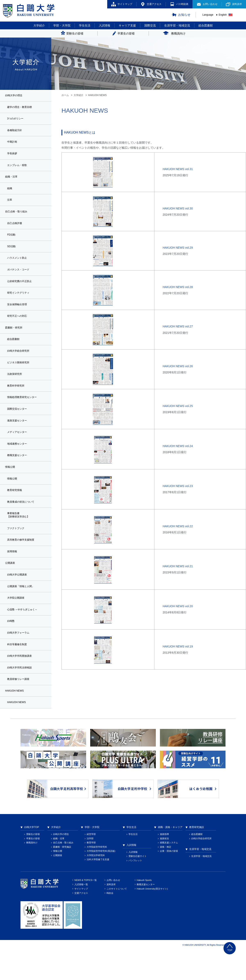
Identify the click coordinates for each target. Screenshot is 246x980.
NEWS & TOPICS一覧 (86, 909)
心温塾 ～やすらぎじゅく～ (25, 634)
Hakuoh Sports (144, 909)
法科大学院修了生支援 (98, 888)
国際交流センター (19, 424)
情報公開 (13, 496)
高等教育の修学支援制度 (23, 561)
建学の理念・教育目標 (22, 108)
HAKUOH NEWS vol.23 (178, 486)
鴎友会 (110, 922)
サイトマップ (125, 4)
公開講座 (58, 884)
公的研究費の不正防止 (22, 290)
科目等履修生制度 (19, 670)
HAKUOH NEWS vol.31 (178, 169)
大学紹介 (39, 25)
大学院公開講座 (17, 622)
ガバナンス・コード (20, 278)
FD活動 (12, 241)
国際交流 (150, 25)
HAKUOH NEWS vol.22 (178, 526)
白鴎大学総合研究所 (20, 363)
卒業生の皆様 (33, 867)
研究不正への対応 (19, 327)
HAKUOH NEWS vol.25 (178, 406)
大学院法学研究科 (96, 884)
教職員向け (32, 871)
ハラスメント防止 (19, 266)
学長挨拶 (13, 157)
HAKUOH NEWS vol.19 (178, 646)
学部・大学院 (62, 25)
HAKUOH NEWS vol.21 (178, 566)
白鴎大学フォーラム (20, 658)
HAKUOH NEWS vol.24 (178, 446)
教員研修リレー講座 (20, 707)
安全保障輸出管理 (19, 314)
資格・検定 (166, 876)
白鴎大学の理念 (61, 863)
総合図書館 (206, 25)
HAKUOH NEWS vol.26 (178, 366)
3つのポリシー (17, 120)
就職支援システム (169, 871)
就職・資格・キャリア (170, 856)
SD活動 (12, 254)
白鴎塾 (11, 646)
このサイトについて (117, 917)
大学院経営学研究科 (97, 876)
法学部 (90, 867)
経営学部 (91, 863)
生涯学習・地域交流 (177, 25)
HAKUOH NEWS (18, 731)
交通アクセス (154, 4)
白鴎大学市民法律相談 (22, 694)
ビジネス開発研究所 (20, 375)
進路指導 (164, 863)
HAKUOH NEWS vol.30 (178, 208)
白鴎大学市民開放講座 (22, 682)
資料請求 (237, 4)
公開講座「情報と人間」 (23, 609)
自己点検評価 (16, 229)
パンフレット (135, 889)
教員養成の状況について (23, 521)
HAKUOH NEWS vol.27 (178, 326)
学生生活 (85, 25)
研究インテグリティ (20, 302)
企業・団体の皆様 (169, 880)
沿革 (10, 205)
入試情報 (105, 25)
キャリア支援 (127, 25)
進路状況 (164, 867)
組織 (10, 193)
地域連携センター (19, 460)
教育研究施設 (197, 856)
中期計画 (13, 144)
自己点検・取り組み (63, 871)
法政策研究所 (16, 387)
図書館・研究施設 (62, 876)
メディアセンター (19, 448)
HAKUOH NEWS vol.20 (178, 606)
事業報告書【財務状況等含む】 (20, 535)
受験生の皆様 (33, 863)
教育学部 (91, 871)
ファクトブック (17, 549)
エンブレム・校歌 (19, 169)
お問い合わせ (210, 4)
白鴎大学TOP (32, 856)
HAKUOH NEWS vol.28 (178, 287)
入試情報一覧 (81, 913)
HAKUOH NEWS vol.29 (178, 248)
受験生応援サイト (138, 885)
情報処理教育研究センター (24, 412)
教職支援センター (19, 472)
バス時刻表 (182, 4)
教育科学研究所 (17, 399)
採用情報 (13, 573)
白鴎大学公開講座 (19, 597)
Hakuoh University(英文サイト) (152, 917)
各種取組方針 (16, 132)
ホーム (65, 95)
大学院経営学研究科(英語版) (101, 880)
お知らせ (184, 15)
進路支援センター (19, 436)
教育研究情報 (16, 509)
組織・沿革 (59, 867)
